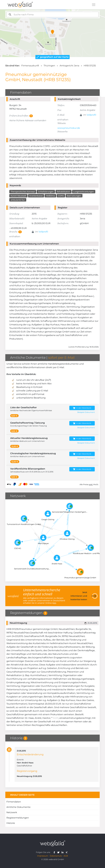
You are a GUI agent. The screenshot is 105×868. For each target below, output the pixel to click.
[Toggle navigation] (94, 5)
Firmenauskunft (30, 66)
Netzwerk (12, 812)
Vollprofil (91, 115)
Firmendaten (14, 802)
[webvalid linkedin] (63, 852)
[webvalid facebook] (55, 852)
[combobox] (52, 15)
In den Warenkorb (82, 408)
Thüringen (49, 66)
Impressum (43, 856)
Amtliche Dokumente (18, 807)
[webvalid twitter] (59, 852)
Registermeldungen (18, 818)
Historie (11, 823)
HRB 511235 (90, 66)
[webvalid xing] (67, 852)
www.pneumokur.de (69, 128)
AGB (66, 856)
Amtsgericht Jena (69, 66)
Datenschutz (56, 856)
